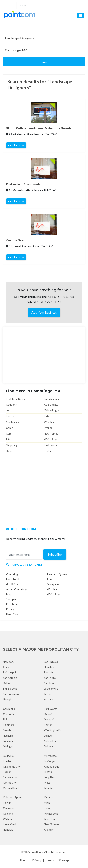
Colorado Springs (13, 797)
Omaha (48, 797)
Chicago (8, 667)
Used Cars (12, 614)
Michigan (8, 746)
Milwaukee (50, 741)
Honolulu (8, 830)
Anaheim (49, 830)
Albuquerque (52, 767)
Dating (10, 451)
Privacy (37, 860)
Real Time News (15, 399)
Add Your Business (44, 312)
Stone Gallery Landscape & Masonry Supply (39, 128)
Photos (10, 416)
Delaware (50, 746)
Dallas (7, 683)
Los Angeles (51, 662)
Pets (47, 416)
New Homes (51, 434)
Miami (48, 803)
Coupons (11, 405)
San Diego (50, 678)
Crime (10, 428)
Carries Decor (17, 240)
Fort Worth (51, 709)
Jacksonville (51, 689)
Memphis (49, 719)
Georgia (8, 699)
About (24, 860)
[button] (80, 15)
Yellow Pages (52, 410)
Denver (48, 736)
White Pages (51, 439)
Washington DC (53, 730)
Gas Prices (12, 584)
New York (9, 662)
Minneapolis (51, 814)
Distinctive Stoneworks (24, 184)
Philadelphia (10, 672)
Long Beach (51, 777)
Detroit (48, 714)
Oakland (8, 814)
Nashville (8, 736)
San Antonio (10, 678)
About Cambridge (17, 589)
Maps (10, 594)
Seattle (7, 730)
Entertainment (52, 399)
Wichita (7, 819)
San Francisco (11, 694)
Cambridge (13, 574)
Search (45, 62)
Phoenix (49, 672)
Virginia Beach (11, 788)
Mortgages (12, 422)
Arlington (49, 819)
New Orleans (52, 824)
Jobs (9, 410)
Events (48, 428)
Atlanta (48, 788)
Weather (49, 422)
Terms (50, 860)
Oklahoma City (12, 767)
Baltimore (9, 725)
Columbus (9, 709)
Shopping (12, 445)
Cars (9, 434)
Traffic (48, 451)
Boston (48, 725)
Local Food (13, 579)
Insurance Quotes (57, 574)
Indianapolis (10, 689)
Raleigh (7, 803)
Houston (49, 667)
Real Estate (51, 445)
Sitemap (64, 860)
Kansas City (10, 783)
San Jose (49, 683)
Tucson (7, 772)
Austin (48, 694)
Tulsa (47, 808)
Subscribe (55, 554)
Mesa (47, 783)
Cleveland (9, 808)
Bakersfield (10, 824)
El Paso (7, 719)
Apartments (51, 405)
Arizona (49, 699)
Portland (8, 761)
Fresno (48, 772)
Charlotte (9, 714)
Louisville (8, 741)
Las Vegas (50, 761)
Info (8, 439)
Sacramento (10, 777)
